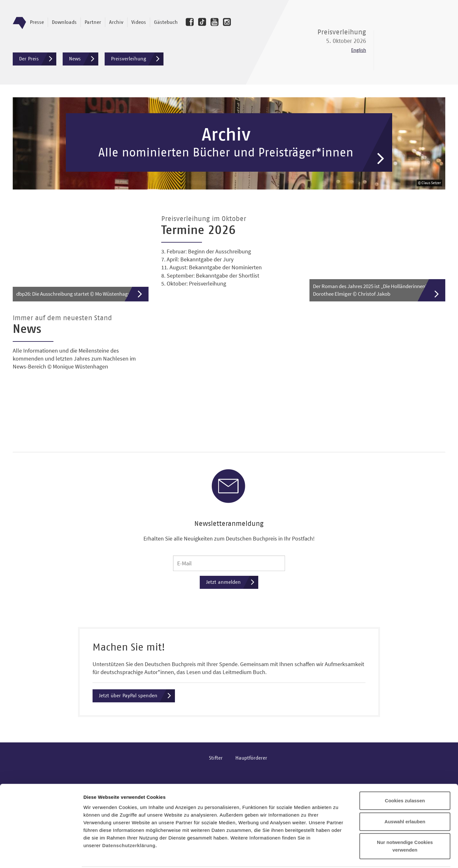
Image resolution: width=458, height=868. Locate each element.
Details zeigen (338, 855)
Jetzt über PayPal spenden (137, 699)
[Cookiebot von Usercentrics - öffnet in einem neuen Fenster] (41, 856)
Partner (93, 22)
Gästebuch (166, 22)
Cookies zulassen (405, 763)
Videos (139, 22)
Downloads (64, 22)
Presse (37, 22)
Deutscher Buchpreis (414, 42)
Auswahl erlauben (405, 784)
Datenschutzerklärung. (129, 807)
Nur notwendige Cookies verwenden (405, 808)
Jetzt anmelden (232, 585)
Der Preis (38, 59)
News (84, 59)
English (359, 50)
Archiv (116, 22)
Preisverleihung (137, 59)
